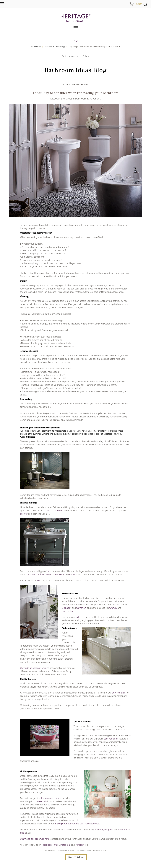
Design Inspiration (70, 56)
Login (139, 4)
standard (30, 575)
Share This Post (76, 857)
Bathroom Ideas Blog (55, 47)
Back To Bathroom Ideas (75, 85)
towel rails (42, 802)
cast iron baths (111, 739)
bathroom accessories (50, 798)
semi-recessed (43, 575)
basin (49, 571)
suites (78, 617)
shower (24, 514)
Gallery (86, 56)
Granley (113, 608)
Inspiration (36, 47)
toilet (39, 581)
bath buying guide (104, 830)
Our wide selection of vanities (35, 668)
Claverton (81, 608)
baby (62, 575)
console (73, 575)
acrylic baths (118, 693)
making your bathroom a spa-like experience (77, 824)
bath (47, 511)
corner (55, 575)
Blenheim (67, 608)
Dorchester (67, 611)
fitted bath (60, 511)
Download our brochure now (35, 839)
